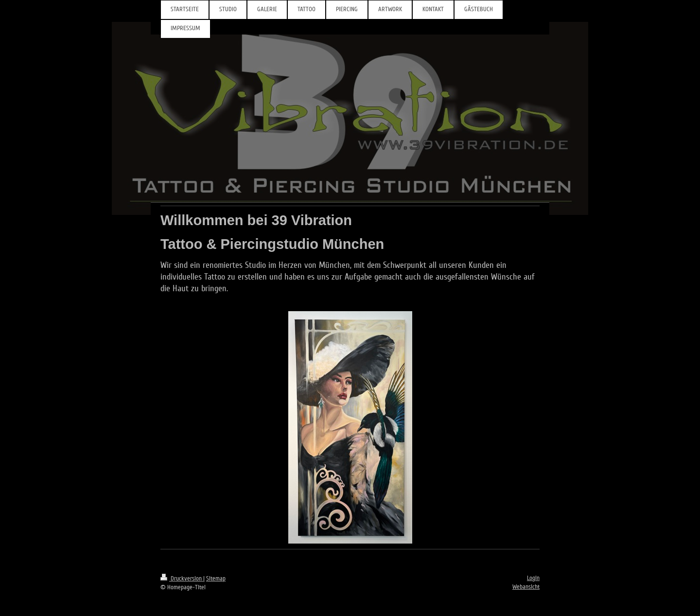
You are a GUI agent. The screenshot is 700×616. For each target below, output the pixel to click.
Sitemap (216, 579)
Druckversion (182, 579)
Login (533, 578)
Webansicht (526, 587)
